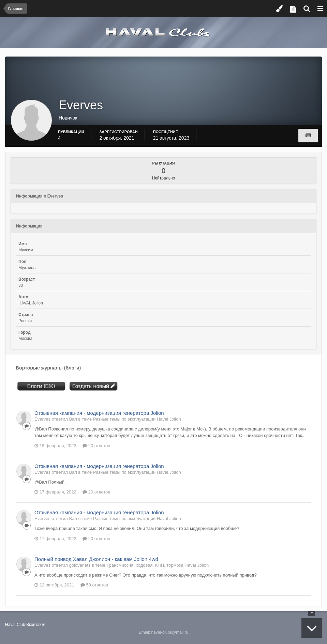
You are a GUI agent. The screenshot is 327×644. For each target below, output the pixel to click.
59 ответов (94, 585)
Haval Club (15, 625)
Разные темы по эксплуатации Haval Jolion (137, 419)
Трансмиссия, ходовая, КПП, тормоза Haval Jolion (158, 565)
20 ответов (96, 446)
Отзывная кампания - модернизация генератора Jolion (99, 413)
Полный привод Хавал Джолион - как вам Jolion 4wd (96, 559)
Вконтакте (36, 625)
